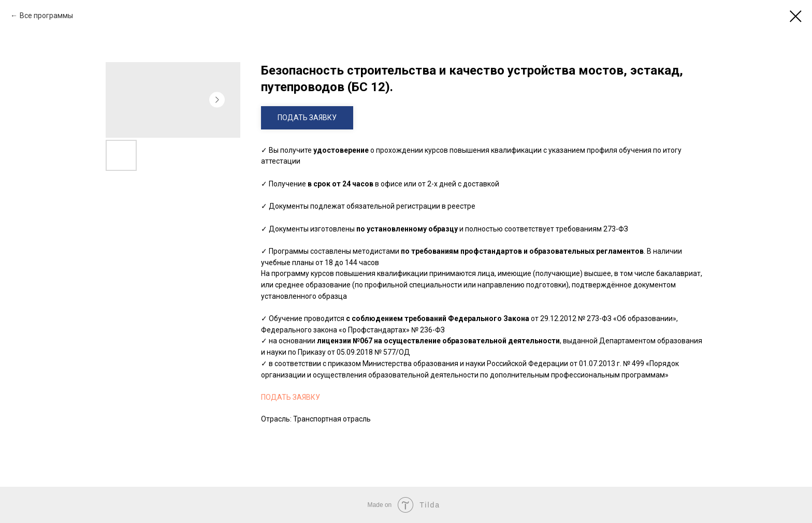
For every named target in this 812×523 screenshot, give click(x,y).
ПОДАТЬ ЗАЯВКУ (291, 397)
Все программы (46, 16)
